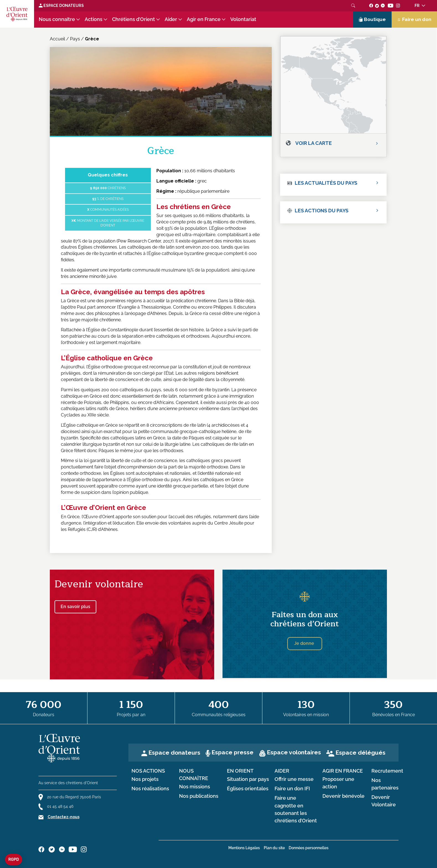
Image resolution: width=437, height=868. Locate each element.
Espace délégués (360, 753)
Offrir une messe (294, 779)
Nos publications (199, 796)
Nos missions (195, 787)
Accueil (57, 39)
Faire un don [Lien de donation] (414, 19)
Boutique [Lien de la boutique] (373, 19)
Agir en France (204, 19)
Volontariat (243, 19)
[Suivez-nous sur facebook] (371, 6)
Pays (75, 39)
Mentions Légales (244, 848)
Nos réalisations (150, 789)
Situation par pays (248, 779)
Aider (171, 19)
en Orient (240, 771)
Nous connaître (57, 19)
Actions (94, 19)
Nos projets (145, 779)
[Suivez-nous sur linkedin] (383, 6)
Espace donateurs (174, 753)
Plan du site (274, 848)
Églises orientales (248, 789)
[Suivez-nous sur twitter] (377, 6)
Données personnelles (309, 848)
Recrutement (387, 771)
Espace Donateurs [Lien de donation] (61, 6)
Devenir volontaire (99, 584)
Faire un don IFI (292, 789)
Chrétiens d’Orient (134, 19)
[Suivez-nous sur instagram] (398, 6)
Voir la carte (314, 143)
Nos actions (148, 771)
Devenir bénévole (343, 796)
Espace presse (232, 752)
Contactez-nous (64, 817)
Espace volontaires (294, 752)
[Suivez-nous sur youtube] (390, 6)
